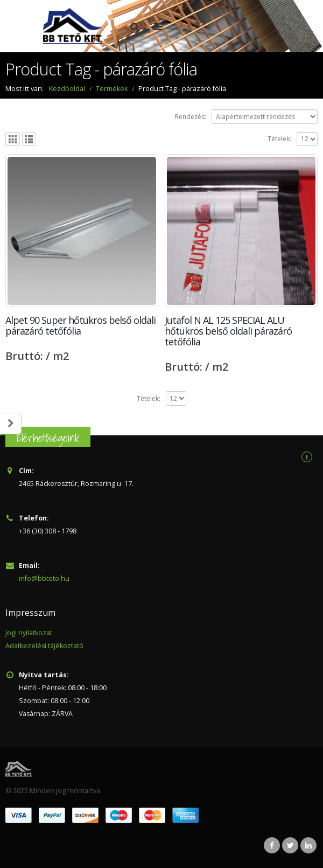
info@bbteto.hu (44, 578)
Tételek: (279, 139)
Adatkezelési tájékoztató (45, 646)
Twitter (290, 845)
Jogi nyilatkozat (29, 633)
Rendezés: (191, 117)
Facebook (272, 845)
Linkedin (308, 845)
